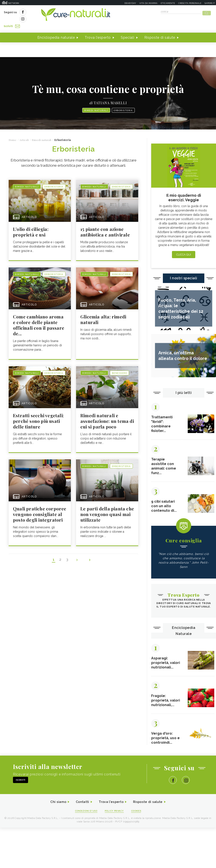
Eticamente (168, 3)
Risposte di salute (160, 30)
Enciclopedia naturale (56, 30)
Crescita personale (190, 3)
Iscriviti (52, 13)
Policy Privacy (115, 808)
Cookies (139, 808)
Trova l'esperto (98, 30)
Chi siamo (55, 799)
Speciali (128, 30)
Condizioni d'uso (84, 808)
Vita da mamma (148, 3)
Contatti (81, 799)
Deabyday (130, 3)
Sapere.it (210, 3)
